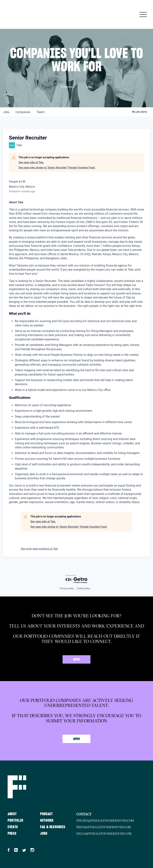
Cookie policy (83, 588)
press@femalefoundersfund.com (104, 827)
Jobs (44, 834)
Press (12, 834)
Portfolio (15, 821)
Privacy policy (67, 588)
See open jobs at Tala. (31, 162)
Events (13, 827)
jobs (6, 112)
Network (47, 821)
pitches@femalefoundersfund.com (105, 821)
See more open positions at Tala (39, 549)
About (12, 814)
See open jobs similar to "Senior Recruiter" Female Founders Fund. (57, 168)
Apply (77, 660)
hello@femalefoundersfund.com (104, 834)
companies (23, 112)
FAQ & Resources (53, 827)
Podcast (46, 814)
